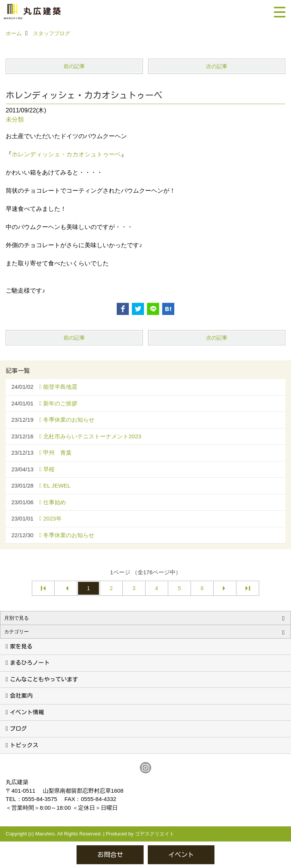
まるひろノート (30, 663)
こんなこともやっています (44, 679)
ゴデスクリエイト (155, 834)
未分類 (15, 119)
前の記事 (74, 66)
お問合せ (110, 855)
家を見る (21, 646)
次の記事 (217, 66)
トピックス (24, 745)
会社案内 (21, 696)
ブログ (18, 729)
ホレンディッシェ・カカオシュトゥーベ (66, 154)
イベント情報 (27, 712)
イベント (181, 855)
